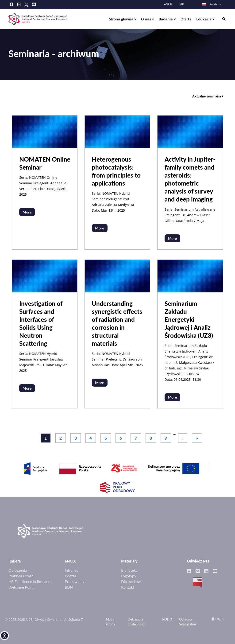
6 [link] (121, 438)
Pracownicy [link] (75, 581)
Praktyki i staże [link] (21, 576)
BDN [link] (69, 587)
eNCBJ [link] (169, 4)
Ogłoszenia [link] (18, 570)
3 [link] (76, 438)
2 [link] (61, 438)
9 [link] (166, 438)
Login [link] (218, 619)
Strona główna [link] (122, 19)
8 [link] (151, 438)
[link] (4, 636)
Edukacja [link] (204, 19)
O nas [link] (146, 19)
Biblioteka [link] (129, 570)
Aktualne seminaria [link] (208, 96)
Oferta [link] (186, 19)
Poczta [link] (70, 576)
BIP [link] (182, 4)
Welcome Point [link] (21, 587)
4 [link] (91, 438)
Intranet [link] (71, 570)
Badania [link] (166, 19)
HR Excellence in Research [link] (30, 581)
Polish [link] (209, 4)
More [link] (27, 212)
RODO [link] (167, 619)
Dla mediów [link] (131, 581)
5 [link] (106, 438)
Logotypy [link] (129, 576)
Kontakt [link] (128, 587)
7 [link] (136, 438)
